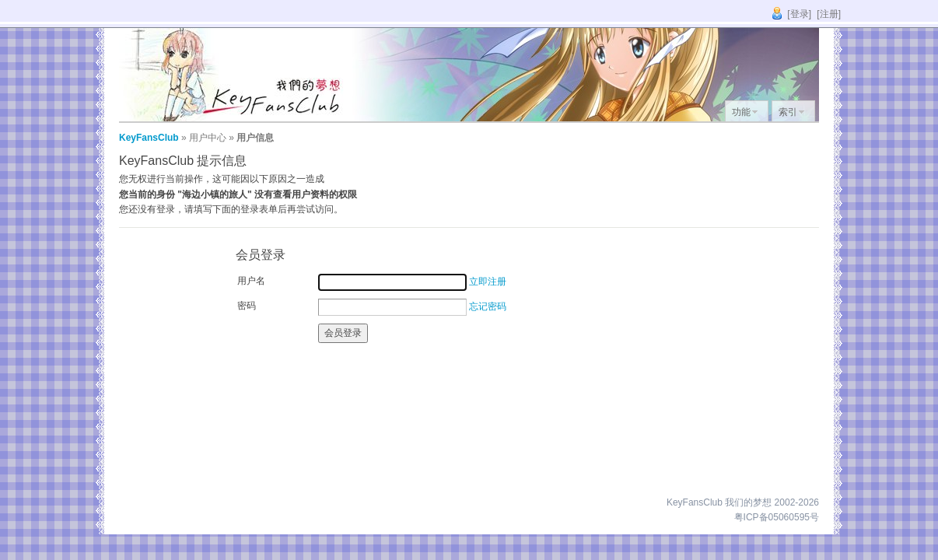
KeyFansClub (149, 138)
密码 (247, 306)
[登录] (799, 14)
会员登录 (343, 333)
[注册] (829, 14)
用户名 (251, 281)
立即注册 (488, 282)
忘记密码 (488, 306)
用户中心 (208, 138)
